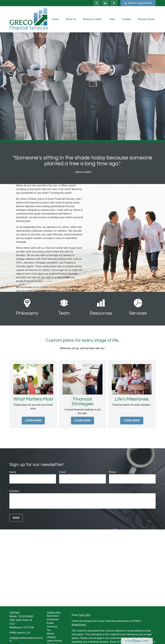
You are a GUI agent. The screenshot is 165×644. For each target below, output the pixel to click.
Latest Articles (54, 641)
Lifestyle (51, 637)
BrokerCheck (79, 625)
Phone (113, 472)
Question (14, 491)
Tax (49, 630)
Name (13, 472)
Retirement (53, 616)
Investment (53, 619)
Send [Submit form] (16, 518)
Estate (50, 623)
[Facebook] (114, 3)
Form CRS (85, 615)
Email (62, 472)
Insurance (52, 627)
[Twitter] (97, 3)
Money (50, 634)
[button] (55, 19)
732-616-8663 (26, 616)
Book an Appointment (138, 3)
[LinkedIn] (105, 3)
